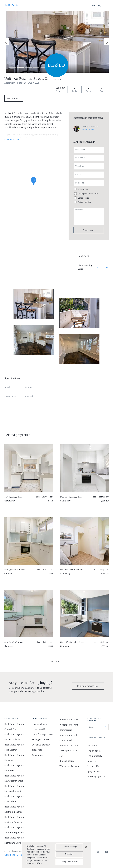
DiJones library (67, 761)
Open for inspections (42, 735)
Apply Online (93, 772)
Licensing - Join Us (96, 777)
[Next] (107, 42)
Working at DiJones (69, 766)
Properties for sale (69, 720)
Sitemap (21, 855)
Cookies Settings (69, 847)
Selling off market (41, 740)
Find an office (94, 767)
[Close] (86, 847)
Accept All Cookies (69, 862)
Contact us (92, 746)
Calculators (38, 755)
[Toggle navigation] (107, 5)
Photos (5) (15, 99)
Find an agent (94, 751)
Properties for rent (69, 725)
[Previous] (6, 42)
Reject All (69, 854)
